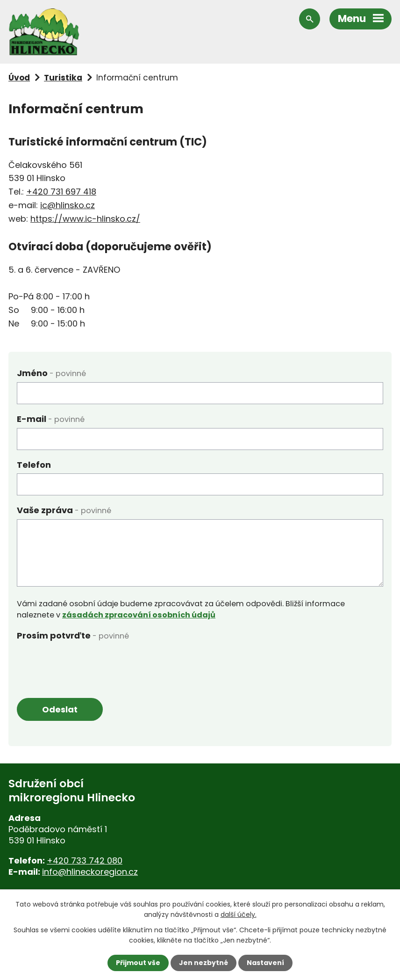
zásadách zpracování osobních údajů (139, 615)
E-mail (51, 419)
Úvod (19, 78)
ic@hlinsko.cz (68, 205)
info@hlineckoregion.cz (90, 872)
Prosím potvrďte (73, 635)
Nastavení (265, 963)
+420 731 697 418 (61, 192)
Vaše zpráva (64, 510)
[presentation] (88, 663)
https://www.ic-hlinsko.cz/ (85, 219)
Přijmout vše (138, 963)
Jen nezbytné (204, 963)
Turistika (63, 78)
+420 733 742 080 (85, 860)
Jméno (51, 373)
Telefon (34, 465)
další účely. (239, 915)
